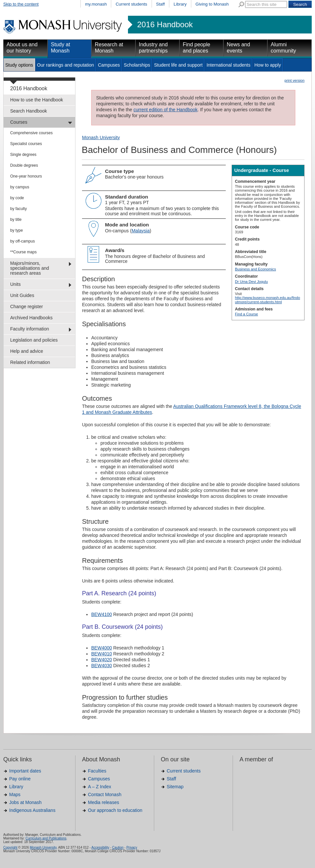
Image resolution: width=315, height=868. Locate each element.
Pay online (20, 779)
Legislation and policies (34, 340)
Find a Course (246, 314)
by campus (20, 187)
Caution (118, 847)
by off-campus (22, 241)
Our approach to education (115, 810)
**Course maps (23, 252)
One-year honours (26, 176)
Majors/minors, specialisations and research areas (30, 268)
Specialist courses (26, 144)
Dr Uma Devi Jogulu (251, 282)
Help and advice (27, 351)
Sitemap (175, 787)
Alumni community (283, 48)
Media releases (104, 802)
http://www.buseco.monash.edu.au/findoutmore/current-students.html (267, 300)
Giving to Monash (212, 4)
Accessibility (100, 847)
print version (294, 80)
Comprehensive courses (31, 133)
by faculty (19, 209)
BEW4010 (102, 654)
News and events (238, 48)
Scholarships (137, 65)
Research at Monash (109, 48)
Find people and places (197, 48)
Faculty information (30, 329)
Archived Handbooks (31, 318)
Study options (19, 65)
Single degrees (23, 155)
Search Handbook (29, 111)
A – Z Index (100, 787)
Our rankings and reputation (66, 65)
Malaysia (141, 231)
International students (228, 65)
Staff (161, 4)
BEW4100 (102, 614)
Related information (30, 362)
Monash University (101, 138)
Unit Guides (22, 295)
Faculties (97, 771)
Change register (27, 307)
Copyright (10, 847)
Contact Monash (105, 794)
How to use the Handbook (37, 100)
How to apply (268, 65)
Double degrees (24, 165)
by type (17, 230)
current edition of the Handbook (166, 110)
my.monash (96, 4)
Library (180, 4)
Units (15, 284)
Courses (19, 122)
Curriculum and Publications (46, 838)
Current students (131, 4)
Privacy (132, 847)
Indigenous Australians (32, 810)
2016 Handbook (165, 25)
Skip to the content (21, 4)
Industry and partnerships (153, 48)
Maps (15, 794)
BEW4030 (102, 666)
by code (17, 198)
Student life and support (178, 65)
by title (16, 220)
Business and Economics (255, 269)
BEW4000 (102, 648)
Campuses (109, 65)
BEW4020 (102, 660)
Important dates (25, 771)
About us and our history (22, 48)
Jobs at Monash (25, 802)
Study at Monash (61, 48)
